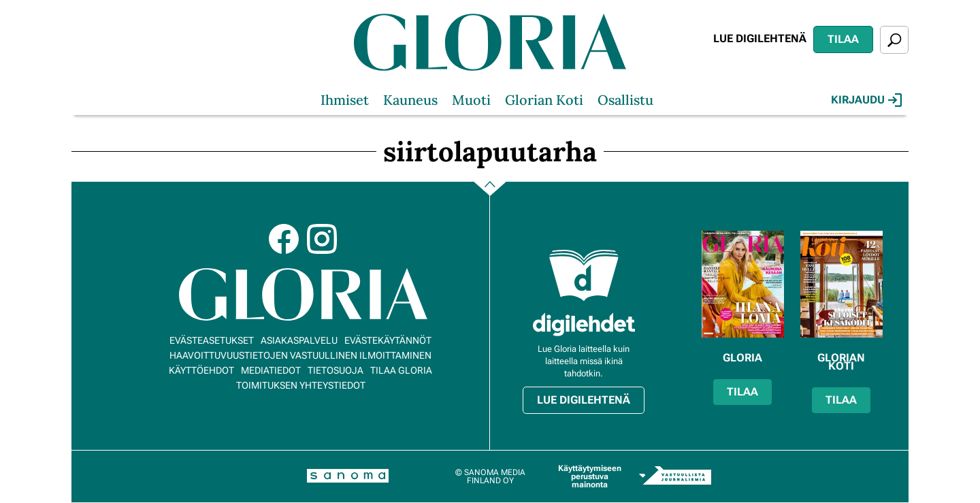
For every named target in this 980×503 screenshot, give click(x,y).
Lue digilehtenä (760, 38)
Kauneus (410, 100)
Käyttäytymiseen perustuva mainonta (590, 476)
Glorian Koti (544, 100)
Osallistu (625, 100)
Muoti (471, 100)
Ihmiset (345, 100)
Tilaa (843, 39)
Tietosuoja (336, 370)
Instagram (322, 239)
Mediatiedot (271, 370)
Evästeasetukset (212, 340)
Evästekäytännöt (388, 340)
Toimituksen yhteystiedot (301, 385)
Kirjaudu (866, 100)
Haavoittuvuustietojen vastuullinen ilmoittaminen (300, 355)
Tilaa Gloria (401, 370)
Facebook (284, 239)
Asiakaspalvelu (299, 340)
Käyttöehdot (201, 370)
